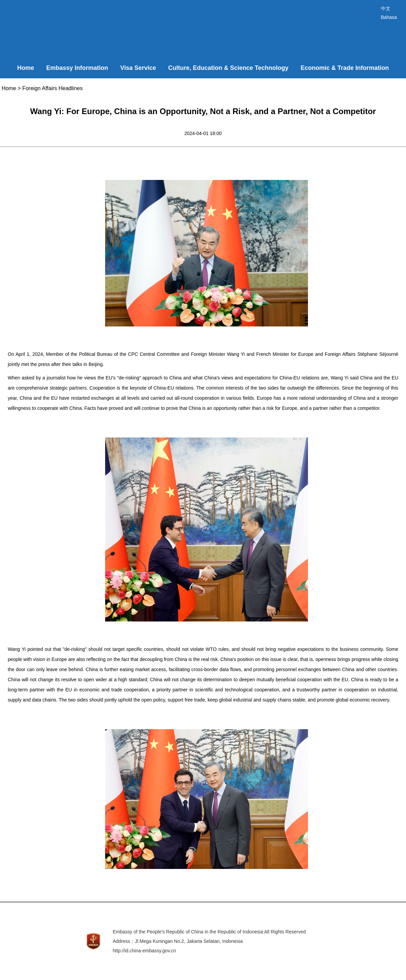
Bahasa (389, 17)
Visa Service (138, 68)
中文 (386, 8)
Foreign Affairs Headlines (52, 88)
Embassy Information (77, 68)
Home (26, 68)
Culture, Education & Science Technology (229, 68)
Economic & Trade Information (345, 68)
